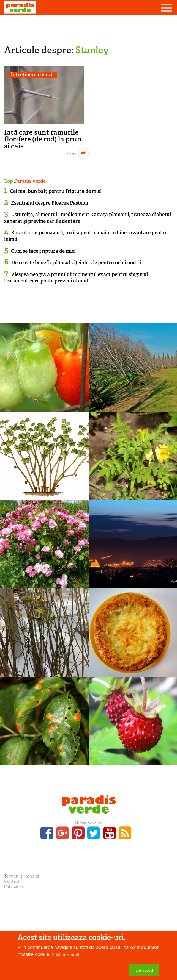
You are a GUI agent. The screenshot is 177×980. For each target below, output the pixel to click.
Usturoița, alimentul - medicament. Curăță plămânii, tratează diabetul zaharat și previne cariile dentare (88, 218)
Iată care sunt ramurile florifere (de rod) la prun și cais (43, 139)
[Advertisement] (89, 29)
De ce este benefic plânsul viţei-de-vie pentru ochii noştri (76, 263)
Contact (12, 881)
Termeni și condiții (22, 876)
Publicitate (14, 887)
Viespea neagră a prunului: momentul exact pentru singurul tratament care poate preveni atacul (76, 278)
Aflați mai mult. (66, 954)
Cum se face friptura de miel (43, 251)
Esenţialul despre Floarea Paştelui (50, 203)
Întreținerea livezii (32, 75)
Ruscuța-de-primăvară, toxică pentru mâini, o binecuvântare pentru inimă (86, 236)
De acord (144, 970)
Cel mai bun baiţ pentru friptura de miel (56, 191)
